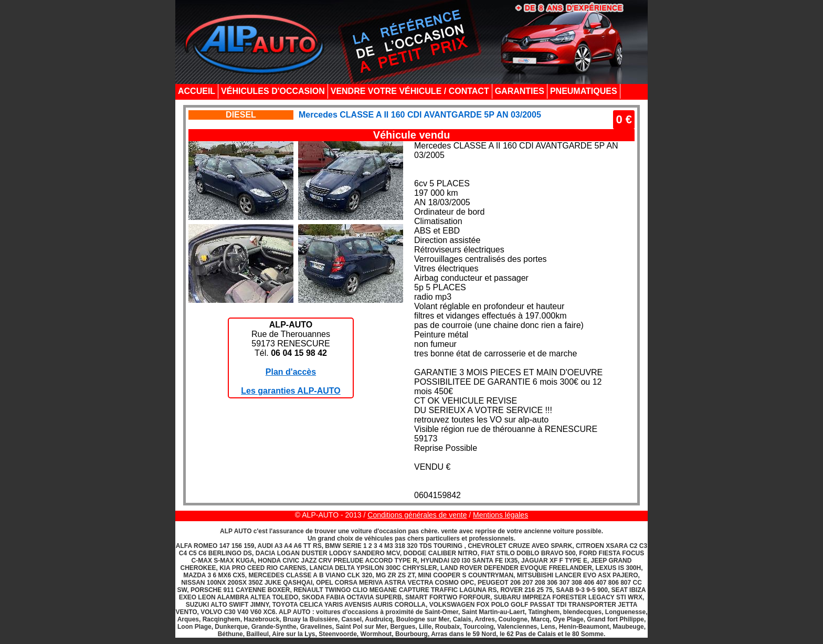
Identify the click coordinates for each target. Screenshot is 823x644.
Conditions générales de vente (417, 515)
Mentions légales (500, 515)
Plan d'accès (291, 372)
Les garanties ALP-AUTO (291, 391)
